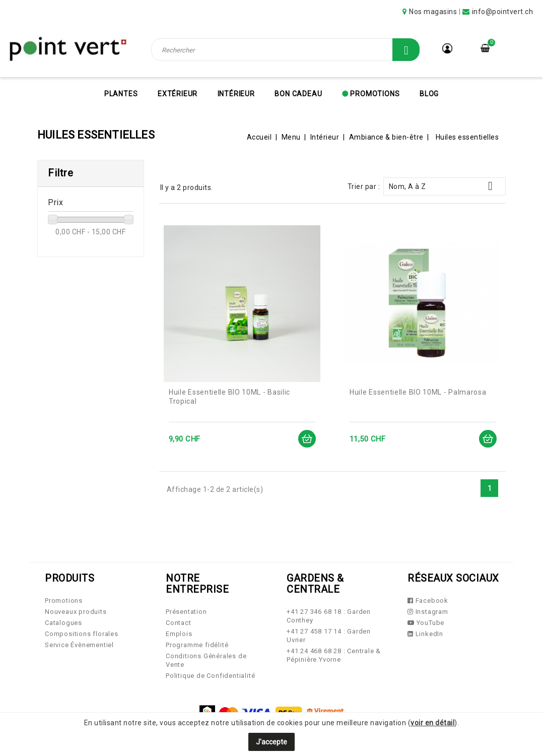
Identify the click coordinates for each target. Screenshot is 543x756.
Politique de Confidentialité (210, 676)
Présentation (186, 612)
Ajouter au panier (307, 439)
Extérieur (178, 94)
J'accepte (271, 742)
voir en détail (432, 723)
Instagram (428, 612)
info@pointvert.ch (503, 12)
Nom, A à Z (445, 186)
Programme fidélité (197, 645)
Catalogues (63, 623)
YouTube (426, 623)
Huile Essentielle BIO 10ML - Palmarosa (418, 392)
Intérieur (236, 94)
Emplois (179, 634)
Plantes (121, 94)
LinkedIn (425, 634)
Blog (429, 94)
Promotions (374, 94)
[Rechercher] (286, 50)
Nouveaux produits (76, 612)
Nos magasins (433, 12)
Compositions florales (82, 634)
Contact (179, 623)
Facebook (428, 601)
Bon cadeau (298, 94)
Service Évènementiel (79, 645)
